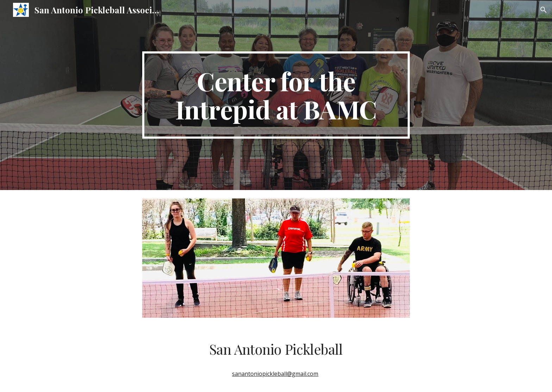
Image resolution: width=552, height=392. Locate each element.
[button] (544, 10)
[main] (276, 95)
